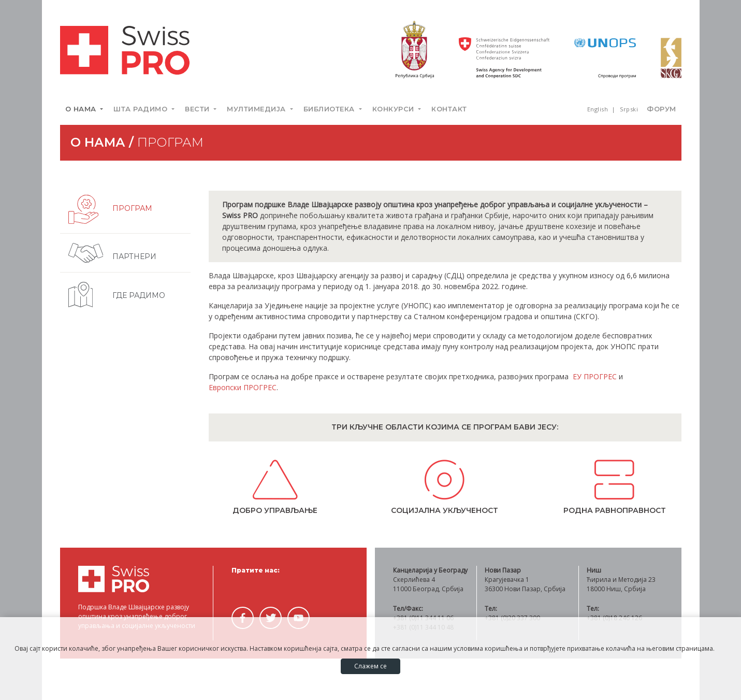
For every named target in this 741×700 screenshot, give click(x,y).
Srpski (629, 109)
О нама (82, 109)
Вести (198, 109)
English (599, 109)
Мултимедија (257, 109)
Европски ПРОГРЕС (243, 387)
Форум (662, 109)
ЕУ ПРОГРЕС (595, 376)
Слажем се (370, 666)
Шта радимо (142, 109)
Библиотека (330, 109)
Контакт (449, 109)
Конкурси (395, 109)
